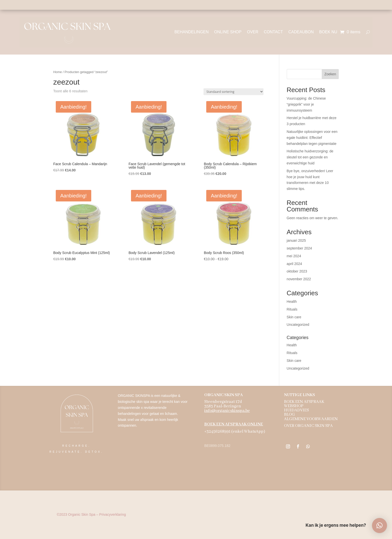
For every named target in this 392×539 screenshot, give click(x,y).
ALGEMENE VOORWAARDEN (311, 419)
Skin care (294, 317)
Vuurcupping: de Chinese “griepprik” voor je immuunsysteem (306, 104)
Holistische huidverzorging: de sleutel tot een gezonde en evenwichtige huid (310, 157)
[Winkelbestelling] (233, 92)
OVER (253, 32)
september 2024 (299, 248)
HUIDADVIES (296, 410)
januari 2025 (296, 240)
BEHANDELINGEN (192, 32)
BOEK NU (328, 32)
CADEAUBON (301, 32)
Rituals (292, 309)
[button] (379, 525)
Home (57, 72)
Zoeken (330, 74)
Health (292, 302)
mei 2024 (294, 256)
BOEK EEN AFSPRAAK (304, 402)
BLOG (289, 415)
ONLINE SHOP (228, 32)
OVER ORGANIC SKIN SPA (308, 426)
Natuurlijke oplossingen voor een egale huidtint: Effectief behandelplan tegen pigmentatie (312, 138)
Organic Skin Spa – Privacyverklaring (91, 514)
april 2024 (294, 264)
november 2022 (299, 279)
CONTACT (273, 32)
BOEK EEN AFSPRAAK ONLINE (234, 424)
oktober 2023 (297, 271)
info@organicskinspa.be (227, 411)
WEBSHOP (294, 406)
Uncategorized (298, 325)
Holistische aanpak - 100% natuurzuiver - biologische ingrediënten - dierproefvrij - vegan (196, 5)
